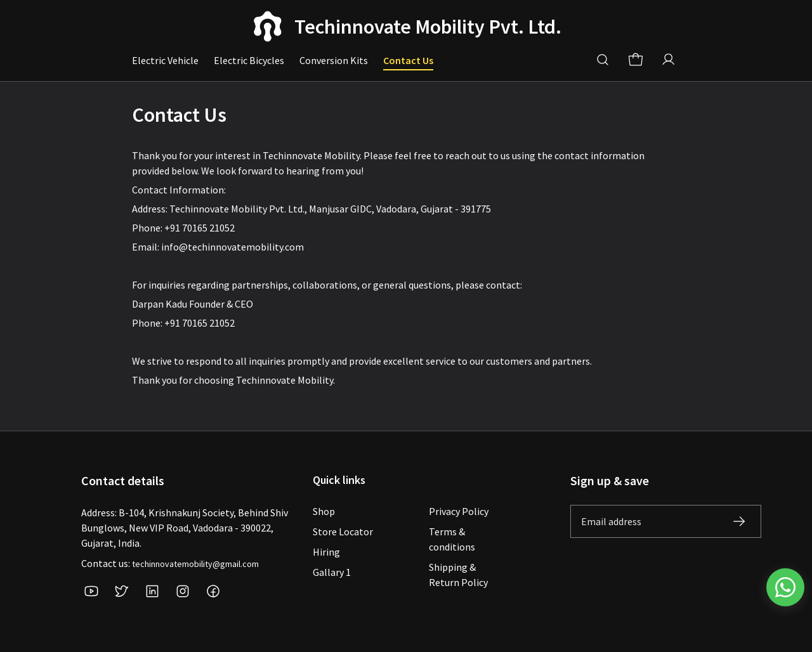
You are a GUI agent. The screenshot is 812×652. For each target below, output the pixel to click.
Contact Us (408, 60)
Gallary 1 (332, 572)
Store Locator (343, 531)
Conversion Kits (334, 60)
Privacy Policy (459, 511)
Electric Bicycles (249, 60)
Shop (324, 511)
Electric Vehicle (165, 60)
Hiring (326, 552)
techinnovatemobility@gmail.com (195, 564)
